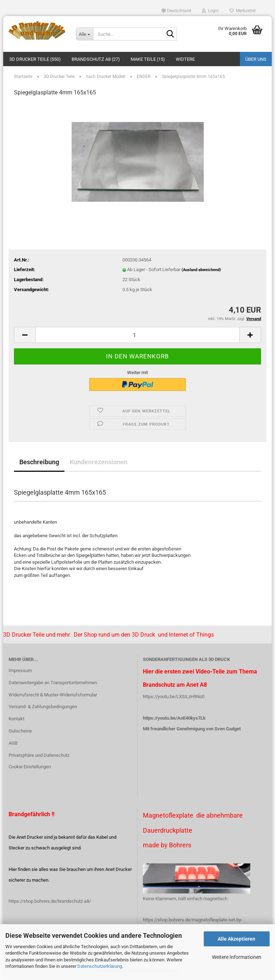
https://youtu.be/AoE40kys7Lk (174, 718)
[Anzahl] (137, 335)
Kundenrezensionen (99, 462)
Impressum (20, 670)
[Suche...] (85, 34)
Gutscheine (20, 731)
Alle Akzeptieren (237, 939)
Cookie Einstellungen (30, 767)
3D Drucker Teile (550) (35, 59)
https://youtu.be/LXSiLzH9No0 (174, 697)
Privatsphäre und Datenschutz (39, 755)
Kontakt (16, 719)
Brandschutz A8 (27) (96, 59)
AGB (13, 743)
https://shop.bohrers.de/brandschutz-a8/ (50, 901)
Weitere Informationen (237, 957)
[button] (176, 11)
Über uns (256, 59)
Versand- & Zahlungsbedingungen (43, 707)
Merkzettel (243, 11)
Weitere (185, 59)
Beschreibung (39, 462)
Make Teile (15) (148, 59)
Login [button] (210, 11)
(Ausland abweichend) (201, 270)
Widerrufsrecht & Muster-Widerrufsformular (53, 695)
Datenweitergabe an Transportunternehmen (53, 683)
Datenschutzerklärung (100, 966)
